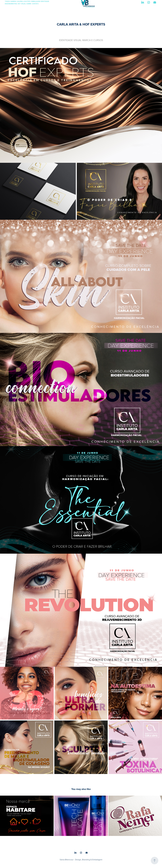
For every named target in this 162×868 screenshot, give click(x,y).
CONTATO (35, 4)
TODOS (7, 1)
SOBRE (29, 4)
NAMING (13, 1)
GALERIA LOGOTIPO (24, 1)
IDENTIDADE (45, 1)
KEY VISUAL (22, 4)
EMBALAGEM (36, 1)
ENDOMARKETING (11, 4)
